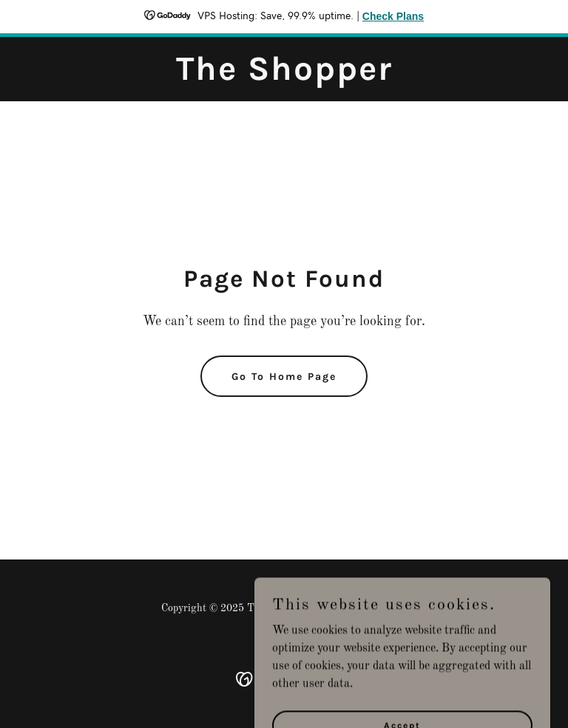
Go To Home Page (284, 377)
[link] (284, 77)
